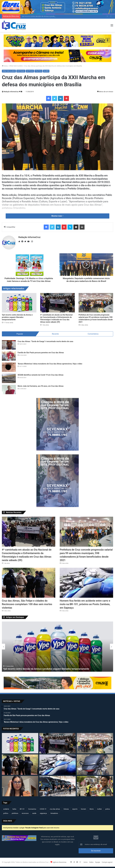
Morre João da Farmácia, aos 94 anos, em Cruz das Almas (41, 386)
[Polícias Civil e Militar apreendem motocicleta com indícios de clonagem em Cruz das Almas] (95, 765)
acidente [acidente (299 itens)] (6, 809)
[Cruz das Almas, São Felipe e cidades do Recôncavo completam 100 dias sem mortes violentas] (29, 583)
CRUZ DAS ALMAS (16, 66)
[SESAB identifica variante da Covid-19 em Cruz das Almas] (9, 378)
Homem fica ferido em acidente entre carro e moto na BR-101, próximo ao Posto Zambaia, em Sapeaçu (85, 604)
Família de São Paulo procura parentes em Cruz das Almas (41, 353)
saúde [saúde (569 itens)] (34, 813)
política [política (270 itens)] (6, 813)
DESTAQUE (21, 71)
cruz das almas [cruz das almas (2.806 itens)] (55, 809)
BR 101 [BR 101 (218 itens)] (22, 809)
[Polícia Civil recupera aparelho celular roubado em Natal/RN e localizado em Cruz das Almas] (20, 786)
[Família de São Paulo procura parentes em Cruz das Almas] (9, 356)
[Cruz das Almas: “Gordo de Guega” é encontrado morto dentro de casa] (9, 345)
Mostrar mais (58, 216)
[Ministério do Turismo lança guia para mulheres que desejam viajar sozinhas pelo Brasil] (57, 786)
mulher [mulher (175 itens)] (99, 809)
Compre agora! (107, 862)
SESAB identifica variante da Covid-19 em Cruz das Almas (40, 375)
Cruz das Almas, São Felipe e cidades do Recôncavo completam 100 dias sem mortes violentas (27, 604)
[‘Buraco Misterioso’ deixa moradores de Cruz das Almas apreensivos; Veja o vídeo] (9, 367)
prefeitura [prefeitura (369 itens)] (15, 813)
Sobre (91, 862)
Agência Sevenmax (59, 862)
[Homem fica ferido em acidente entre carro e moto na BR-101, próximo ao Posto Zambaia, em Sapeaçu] (86, 583)
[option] (57, 647)
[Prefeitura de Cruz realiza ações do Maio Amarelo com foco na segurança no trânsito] (95, 786)
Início (5, 66)
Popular (20, 334)
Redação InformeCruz (11, 92)
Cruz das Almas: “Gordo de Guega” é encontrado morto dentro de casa (45, 341)
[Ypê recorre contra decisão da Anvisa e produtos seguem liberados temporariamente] (19, 303)
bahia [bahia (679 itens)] (14, 809)
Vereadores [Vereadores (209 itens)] (54, 813)
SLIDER (46, 71)
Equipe (98, 862)
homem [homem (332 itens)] (84, 809)
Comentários (93, 334)
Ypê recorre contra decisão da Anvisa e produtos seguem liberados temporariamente (17, 317)
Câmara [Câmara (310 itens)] (66, 809)
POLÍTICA (38, 71)
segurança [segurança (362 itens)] (43, 813)
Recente (55, 334)
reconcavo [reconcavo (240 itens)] (25, 813)
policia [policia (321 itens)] (108, 809)
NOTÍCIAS (30, 71)
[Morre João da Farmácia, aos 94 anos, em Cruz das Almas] (9, 389)
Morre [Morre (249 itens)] (92, 809)
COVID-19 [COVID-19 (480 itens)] (43, 809)
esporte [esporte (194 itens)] (75, 809)
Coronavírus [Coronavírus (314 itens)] (32, 809)
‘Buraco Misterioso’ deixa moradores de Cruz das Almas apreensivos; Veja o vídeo (50, 364)
